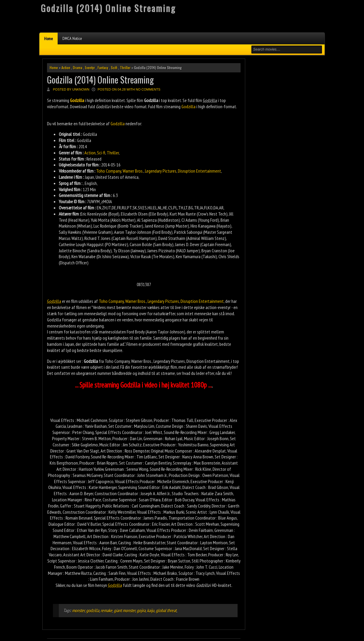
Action (66, 67)
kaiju (151, 610)
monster (78, 610)
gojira (141, 610)
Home (49, 39)
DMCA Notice (72, 39)
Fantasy (103, 67)
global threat (166, 610)
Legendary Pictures (161, 171)
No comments (148, 89)
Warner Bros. (133, 171)
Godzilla (188, 106)
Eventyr (90, 67)
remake (106, 610)
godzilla (93, 610)
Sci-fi (101, 153)
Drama (78, 67)
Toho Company (109, 171)
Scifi (114, 67)
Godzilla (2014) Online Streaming (100, 80)
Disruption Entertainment (199, 171)
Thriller (125, 67)
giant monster (125, 610)
